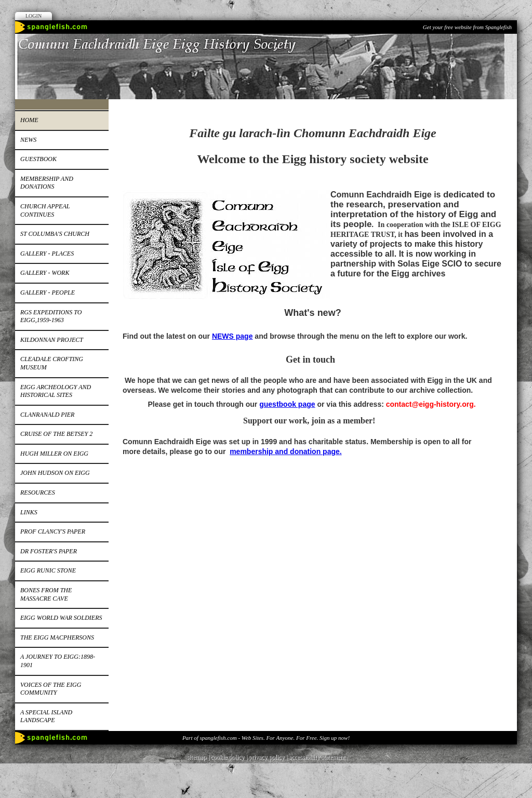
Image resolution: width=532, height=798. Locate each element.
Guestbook (38, 159)
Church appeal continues (45, 210)
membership (252, 451)
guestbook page (287, 404)
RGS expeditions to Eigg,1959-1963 (51, 316)
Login (34, 16)
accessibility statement (317, 757)
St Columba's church (55, 234)
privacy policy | (269, 757)
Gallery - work (45, 273)
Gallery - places (47, 254)
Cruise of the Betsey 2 (56, 434)
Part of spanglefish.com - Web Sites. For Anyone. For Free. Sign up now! (266, 738)
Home (29, 120)
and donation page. (308, 451)
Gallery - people (48, 292)
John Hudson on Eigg (55, 473)
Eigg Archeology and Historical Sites (56, 391)
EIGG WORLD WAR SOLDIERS (61, 618)
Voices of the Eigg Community (51, 689)
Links (29, 512)
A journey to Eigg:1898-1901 (58, 661)
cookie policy (227, 757)
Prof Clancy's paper (53, 531)
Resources (38, 493)
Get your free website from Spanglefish (467, 27)
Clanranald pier (47, 415)
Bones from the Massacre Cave (46, 594)
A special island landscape (46, 716)
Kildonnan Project (52, 340)
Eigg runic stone (48, 570)
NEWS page (232, 336)
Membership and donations (47, 183)
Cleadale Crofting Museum (52, 363)
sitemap (197, 757)
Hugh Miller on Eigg (54, 454)
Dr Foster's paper (49, 551)
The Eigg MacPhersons (57, 637)
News (28, 140)
